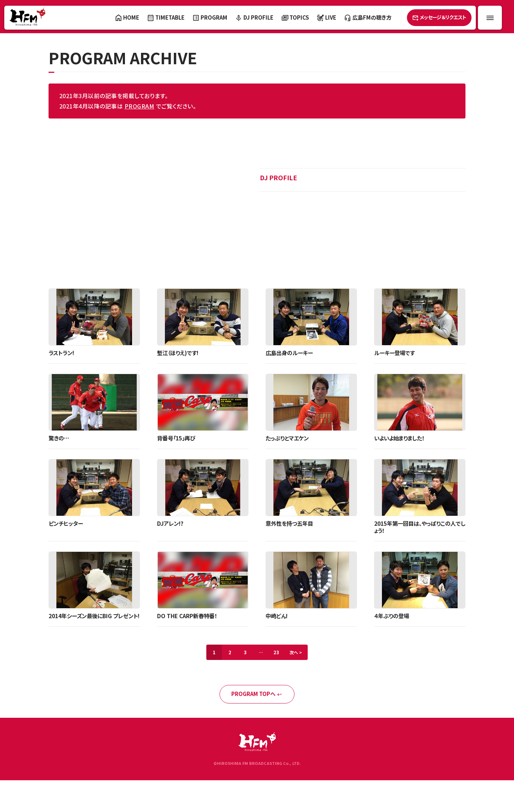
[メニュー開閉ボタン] (490, 18)
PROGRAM (139, 106)
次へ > (300, 662)
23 (278, 662)
